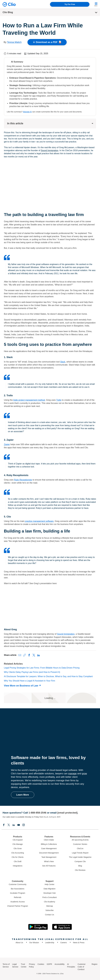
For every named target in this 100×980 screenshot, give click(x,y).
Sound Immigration (50, 150)
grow (84, 774)
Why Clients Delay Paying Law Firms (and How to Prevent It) (32, 672)
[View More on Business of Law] (23, 686)
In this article (50, 123)
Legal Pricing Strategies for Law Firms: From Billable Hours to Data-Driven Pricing (42, 668)
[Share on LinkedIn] (39, 655)
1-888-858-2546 (37, 813)
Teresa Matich (14, 42)
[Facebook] (4, 825)
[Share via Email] (20, 655)
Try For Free (70, 4)
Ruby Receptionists (23, 480)
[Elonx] (9, 825)
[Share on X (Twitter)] (34, 655)
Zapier (7, 444)
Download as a (47, 42)
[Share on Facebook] (29, 655)
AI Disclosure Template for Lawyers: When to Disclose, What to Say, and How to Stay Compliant (48, 676)
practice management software (39, 521)
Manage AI (27, 112)
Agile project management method (29, 400)
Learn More (23, 795)
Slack (63, 362)
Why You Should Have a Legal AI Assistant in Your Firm (29, 681)
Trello (59, 400)
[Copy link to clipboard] (24, 655)
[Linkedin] (14, 825)
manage (72, 774)
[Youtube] (19, 825)
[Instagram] (24, 825)
